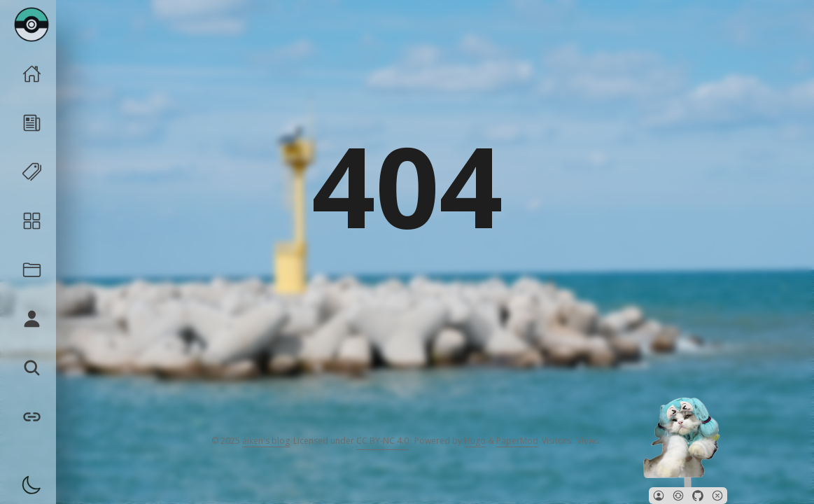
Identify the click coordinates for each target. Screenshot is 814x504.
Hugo (475, 441)
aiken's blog (266, 441)
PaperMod (517, 441)
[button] (659, 496)
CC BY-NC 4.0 (383, 441)
